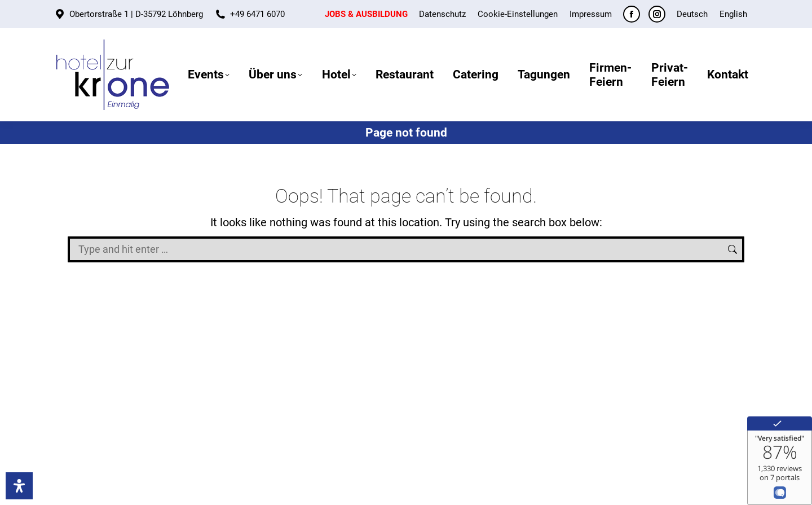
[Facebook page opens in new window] (632, 14)
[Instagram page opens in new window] (657, 14)
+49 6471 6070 (257, 14)
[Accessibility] (19, 486)
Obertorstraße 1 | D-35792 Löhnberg (136, 14)
